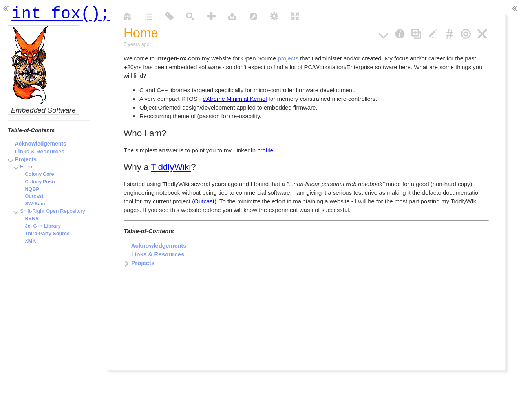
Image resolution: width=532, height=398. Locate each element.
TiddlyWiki (171, 167)
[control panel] (274, 16)
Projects (139, 263)
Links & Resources (154, 254)
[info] (400, 33)
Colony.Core (36, 174)
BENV (28, 219)
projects (288, 58)
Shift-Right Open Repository (49, 211)
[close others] (466, 33)
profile (265, 150)
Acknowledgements (155, 246)
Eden (23, 167)
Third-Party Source (44, 234)
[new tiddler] (211, 16)
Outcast (204, 201)
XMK (27, 241)
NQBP (29, 189)
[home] (127, 16)
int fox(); (61, 12)
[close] (482, 33)
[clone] (416, 33)
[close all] (295, 16)
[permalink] (449, 33)
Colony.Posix (37, 182)
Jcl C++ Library (39, 226)
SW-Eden (32, 204)
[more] (383, 33)
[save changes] (232, 16)
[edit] (433, 33)
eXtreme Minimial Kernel (235, 99)
